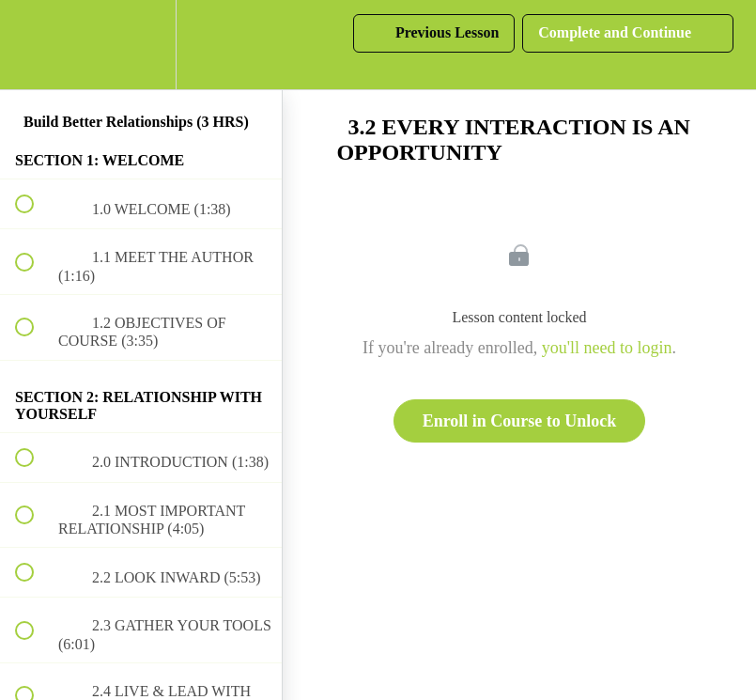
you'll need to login (607, 348)
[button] (35, 45)
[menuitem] (141, 45)
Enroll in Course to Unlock (520, 421)
